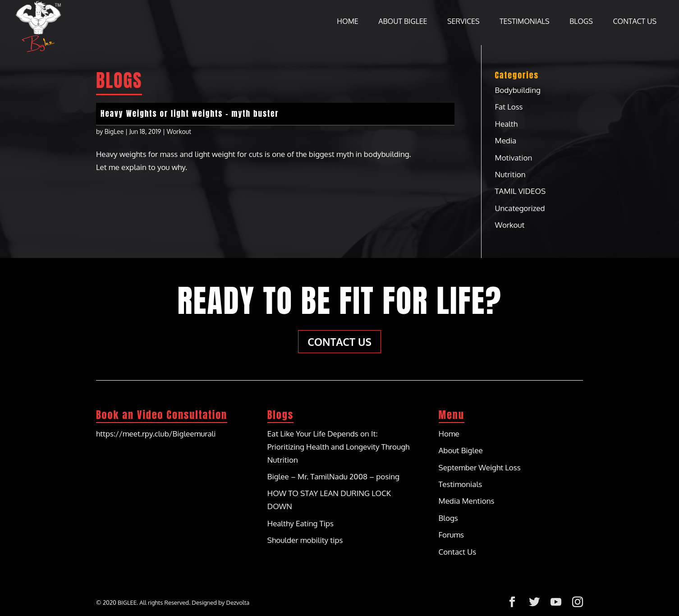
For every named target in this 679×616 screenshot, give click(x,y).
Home (347, 22)
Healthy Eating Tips (301, 523)
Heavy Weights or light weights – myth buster (190, 114)
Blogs (581, 22)
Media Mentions (467, 501)
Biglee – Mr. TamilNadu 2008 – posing (333, 476)
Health (506, 124)
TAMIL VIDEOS (521, 191)
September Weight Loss (480, 467)
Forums (451, 535)
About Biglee (403, 22)
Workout (179, 131)
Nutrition (510, 174)
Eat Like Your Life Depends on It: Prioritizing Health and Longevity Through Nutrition (339, 447)
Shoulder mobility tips (305, 540)
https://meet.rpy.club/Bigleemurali (156, 434)
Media (506, 140)
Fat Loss (509, 107)
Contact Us (635, 22)
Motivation (514, 158)
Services (463, 22)
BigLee (114, 131)
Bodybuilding (518, 90)
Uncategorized (520, 208)
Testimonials (525, 22)
